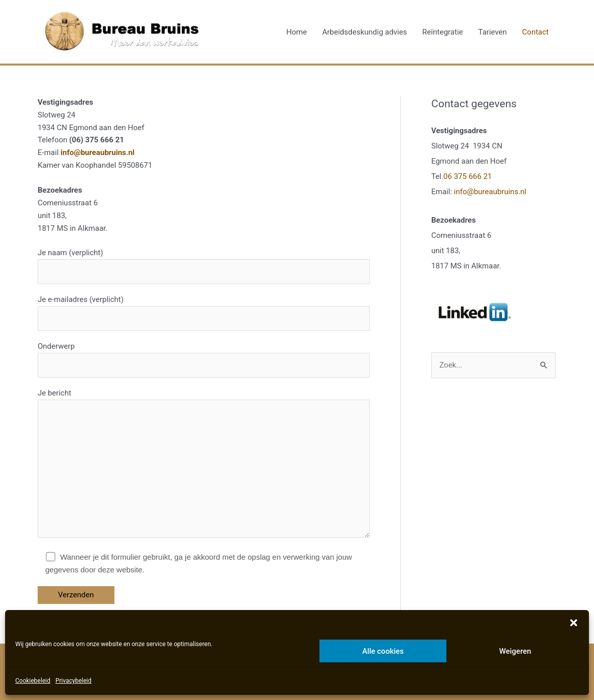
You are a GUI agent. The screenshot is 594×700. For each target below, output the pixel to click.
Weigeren (515, 651)
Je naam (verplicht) (204, 266)
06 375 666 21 (468, 176)
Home (296, 32)
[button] (574, 623)
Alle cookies (383, 651)
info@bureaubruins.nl (98, 153)
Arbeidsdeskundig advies (364, 32)
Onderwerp (204, 360)
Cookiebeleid (33, 681)
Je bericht (204, 465)
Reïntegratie (442, 32)
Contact (536, 32)
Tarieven (492, 32)
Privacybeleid (73, 681)
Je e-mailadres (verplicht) (204, 313)
